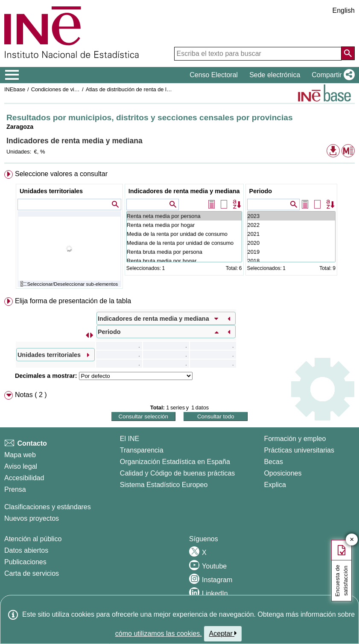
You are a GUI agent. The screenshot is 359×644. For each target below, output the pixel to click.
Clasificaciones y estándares (48, 507)
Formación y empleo (295, 439)
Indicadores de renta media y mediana (184, 191)
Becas (273, 462)
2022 (291, 225)
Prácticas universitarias (299, 450)
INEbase (15, 89)
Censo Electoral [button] (214, 75)
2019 (291, 252)
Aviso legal (21, 466)
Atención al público (33, 539)
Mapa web (20, 455)
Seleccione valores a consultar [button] (61, 174)
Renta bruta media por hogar (184, 261)
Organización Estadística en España (175, 462)
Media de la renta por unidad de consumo (184, 234)
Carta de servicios (32, 573)
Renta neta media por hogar (184, 225)
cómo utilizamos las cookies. (159, 634)
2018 (291, 261)
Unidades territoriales (51, 191)
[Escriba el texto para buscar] (258, 54)
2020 (291, 243)
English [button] (344, 10)
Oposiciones (283, 473)
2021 (291, 234)
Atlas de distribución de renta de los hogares (140, 89)
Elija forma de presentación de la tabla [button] (73, 301)
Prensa (15, 489)
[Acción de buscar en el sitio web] (348, 53)
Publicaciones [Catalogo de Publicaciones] (25, 562)
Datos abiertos (26, 550)
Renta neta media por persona (184, 216)
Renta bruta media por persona (184, 252)
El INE (130, 439)
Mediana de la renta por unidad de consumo (184, 243)
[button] (331, 75)
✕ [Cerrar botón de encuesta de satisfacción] (352, 540)
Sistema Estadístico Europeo (164, 485)
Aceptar (223, 633)
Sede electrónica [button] (275, 75)
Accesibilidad (24, 478)
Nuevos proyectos (32, 518)
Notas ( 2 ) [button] (31, 395)
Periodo (261, 191)
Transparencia (142, 450)
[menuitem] (179, 231)
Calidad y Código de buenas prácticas (178, 473)
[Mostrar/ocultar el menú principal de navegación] (12, 75)
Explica (275, 485)
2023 (291, 216)
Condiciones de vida (56, 89)
